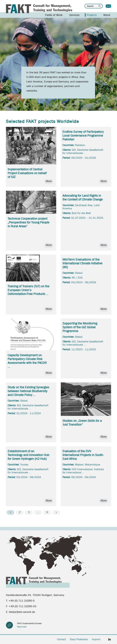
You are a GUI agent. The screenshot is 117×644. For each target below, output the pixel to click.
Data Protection (79, 639)
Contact (61, 639)
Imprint (96, 639)
